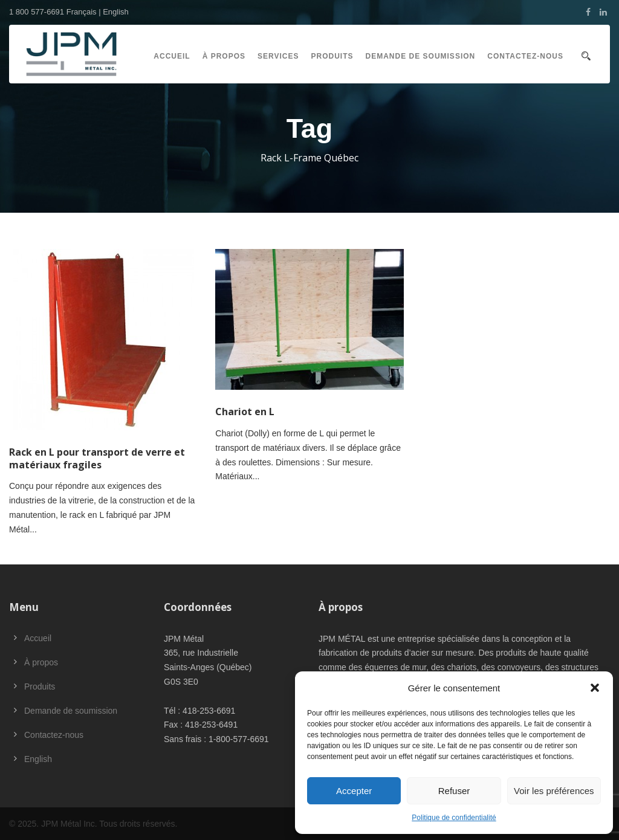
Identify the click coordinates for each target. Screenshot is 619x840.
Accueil (172, 56)
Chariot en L (245, 412)
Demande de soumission (421, 56)
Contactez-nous (525, 56)
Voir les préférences (554, 791)
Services (278, 56)
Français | (85, 12)
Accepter (354, 791)
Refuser (454, 791)
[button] (595, 688)
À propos (224, 56)
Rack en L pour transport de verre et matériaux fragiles (97, 458)
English (116, 12)
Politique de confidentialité (454, 818)
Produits (332, 56)
